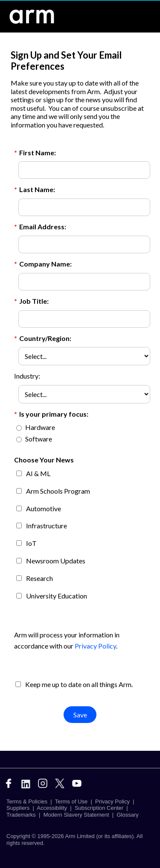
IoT (31, 543)
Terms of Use (71, 801)
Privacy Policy (96, 646)
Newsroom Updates (56, 561)
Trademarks (21, 815)
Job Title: (31, 301)
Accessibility (52, 808)
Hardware (40, 427)
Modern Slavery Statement (76, 815)
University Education (57, 596)
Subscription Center (99, 808)
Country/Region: (43, 339)
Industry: (27, 376)
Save (80, 715)
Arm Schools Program (58, 491)
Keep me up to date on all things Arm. (79, 684)
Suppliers (18, 808)
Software (39, 439)
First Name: (35, 153)
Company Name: (43, 264)
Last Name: (35, 190)
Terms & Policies (27, 801)
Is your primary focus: (51, 414)
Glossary (127, 815)
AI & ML (38, 473)
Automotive (44, 508)
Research (39, 578)
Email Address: (40, 227)
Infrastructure (47, 526)
